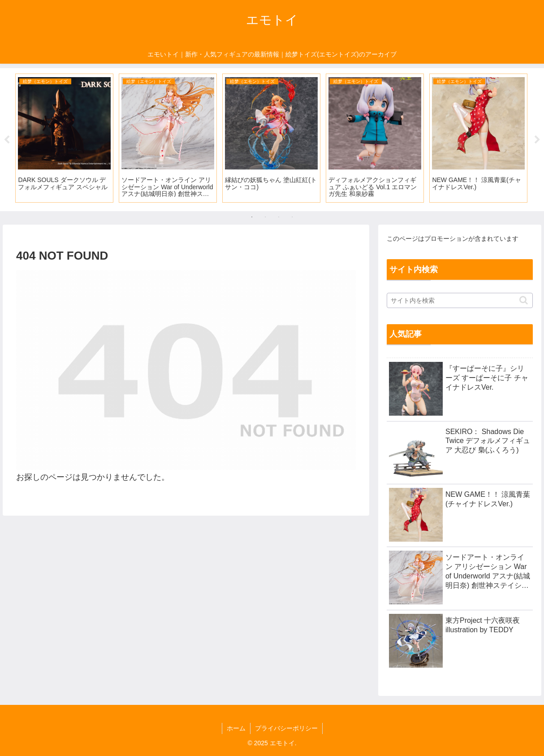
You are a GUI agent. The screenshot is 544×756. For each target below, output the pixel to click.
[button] (524, 300)
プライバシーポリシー (286, 728)
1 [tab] (252, 217)
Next (537, 140)
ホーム (236, 728)
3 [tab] (279, 217)
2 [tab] (265, 217)
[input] (460, 300)
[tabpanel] (64, 138)
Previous (7, 140)
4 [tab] (292, 217)
